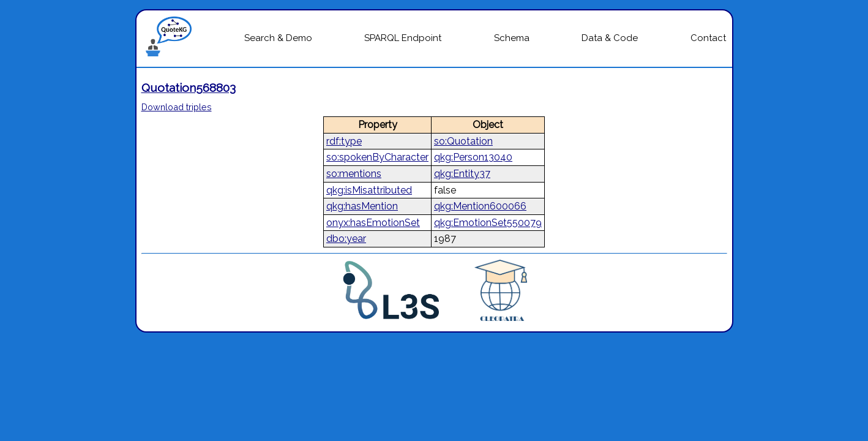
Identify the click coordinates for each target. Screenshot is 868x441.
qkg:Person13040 (473, 157)
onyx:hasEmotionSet (373, 223)
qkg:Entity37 (462, 174)
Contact (708, 38)
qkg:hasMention (362, 206)
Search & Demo (278, 38)
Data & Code (610, 38)
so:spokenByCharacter (377, 157)
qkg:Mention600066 (480, 206)
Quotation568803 (189, 88)
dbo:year (346, 239)
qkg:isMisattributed (369, 190)
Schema (512, 38)
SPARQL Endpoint (403, 38)
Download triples (177, 107)
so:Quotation (463, 141)
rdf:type (344, 141)
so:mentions (354, 174)
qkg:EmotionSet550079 (488, 223)
